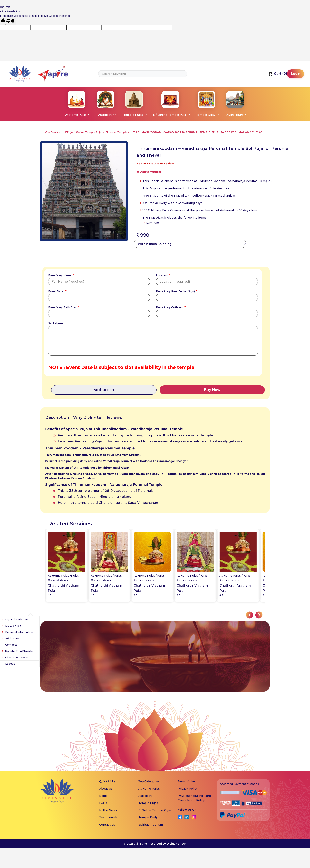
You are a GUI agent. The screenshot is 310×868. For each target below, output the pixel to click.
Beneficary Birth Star (63, 307)
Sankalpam (56, 323)
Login (296, 74)
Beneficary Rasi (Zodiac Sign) (176, 291)
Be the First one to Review (155, 163)
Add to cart (104, 390)
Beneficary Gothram (170, 307)
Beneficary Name (61, 275)
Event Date (57, 291)
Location (163, 275)
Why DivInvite (87, 417)
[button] (250, 615)
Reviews (114, 417)
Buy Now (212, 390)
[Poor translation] (11, 21)
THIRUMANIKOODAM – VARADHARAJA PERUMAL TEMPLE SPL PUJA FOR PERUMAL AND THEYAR (198, 132)
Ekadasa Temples (117, 132)
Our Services (53, 132)
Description (57, 417)
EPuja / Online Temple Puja (83, 132)
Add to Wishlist (149, 172)
